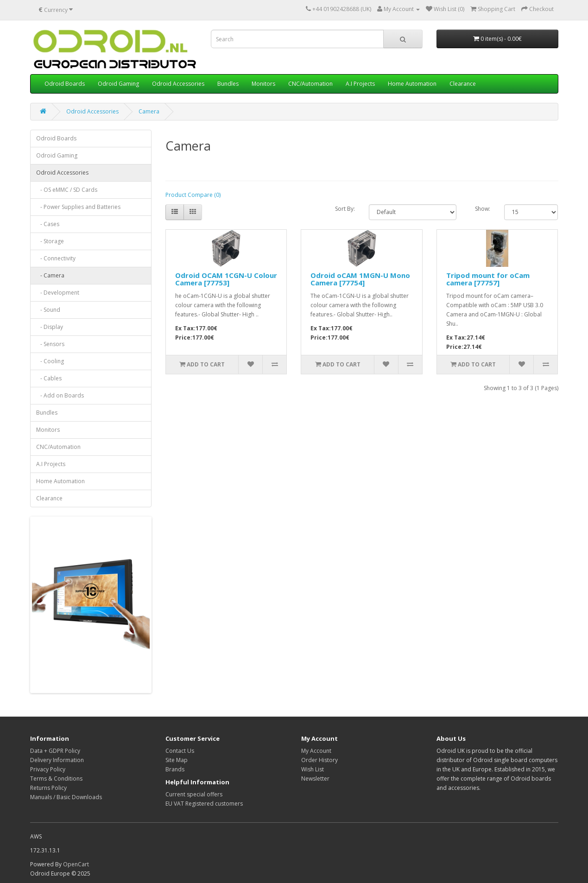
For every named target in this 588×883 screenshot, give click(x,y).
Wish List (313, 769)
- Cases (48, 224)
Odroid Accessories (178, 84)
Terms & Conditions (56, 779)
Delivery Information (57, 760)
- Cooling (50, 361)
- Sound (48, 310)
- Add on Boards (60, 395)
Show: (483, 209)
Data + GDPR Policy (55, 751)
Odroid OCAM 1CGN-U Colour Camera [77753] (226, 279)
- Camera (50, 275)
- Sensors (50, 344)
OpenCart (76, 864)
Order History (319, 760)
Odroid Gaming (118, 84)
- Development (58, 293)
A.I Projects (360, 84)
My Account (316, 751)
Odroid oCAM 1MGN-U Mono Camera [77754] (360, 279)
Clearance (463, 84)
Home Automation (412, 84)
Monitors (263, 84)
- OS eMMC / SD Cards (67, 190)
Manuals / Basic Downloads (66, 797)
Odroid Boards (65, 84)
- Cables (49, 378)
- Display (50, 327)
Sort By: (345, 209)
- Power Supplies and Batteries (78, 207)
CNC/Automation (310, 84)
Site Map (177, 760)
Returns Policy (48, 788)
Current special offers (194, 794)
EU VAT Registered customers (204, 804)
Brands (175, 769)
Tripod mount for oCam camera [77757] (488, 279)
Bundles (228, 84)
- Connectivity (56, 258)
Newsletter (315, 779)
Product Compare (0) (193, 195)
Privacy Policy (48, 769)
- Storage (50, 241)
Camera (149, 111)
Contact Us (180, 751)
